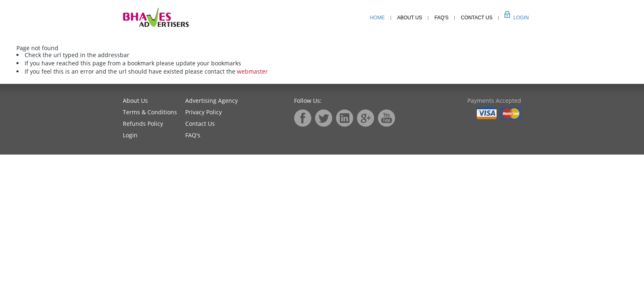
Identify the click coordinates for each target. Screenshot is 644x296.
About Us (410, 18)
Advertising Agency (212, 101)
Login (512, 18)
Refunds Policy (143, 124)
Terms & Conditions (150, 112)
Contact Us (477, 18)
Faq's (442, 18)
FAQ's (193, 135)
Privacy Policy (204, 112)
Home (377, 18)
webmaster (252, 71)
